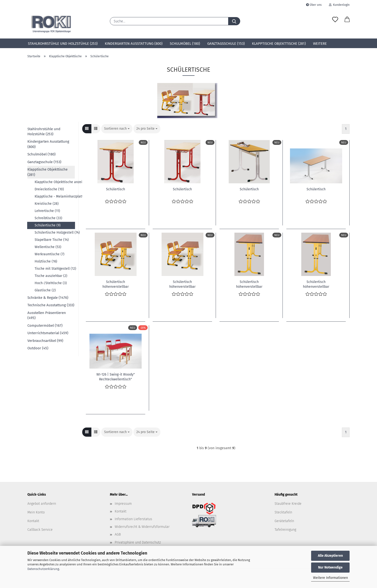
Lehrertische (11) (47, 211)
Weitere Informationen (330, 578)
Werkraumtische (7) (50, 254)
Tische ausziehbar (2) (51, 276)
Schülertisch (116, 189)
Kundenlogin (339, 5)
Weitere (320, 44)
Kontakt (33, 521)
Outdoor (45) (38, 348)
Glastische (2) (45, 290)
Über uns (314, 5)
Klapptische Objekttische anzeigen (55, 182)
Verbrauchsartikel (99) (45, 341)
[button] (347, 20)
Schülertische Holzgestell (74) (55, 233)
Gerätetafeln (284, 521)
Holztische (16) (46, 261)
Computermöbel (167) (45, 326)
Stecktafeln (283, 512)
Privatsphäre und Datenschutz (138, 542)
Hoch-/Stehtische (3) (51, 283)
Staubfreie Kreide (288, 504)
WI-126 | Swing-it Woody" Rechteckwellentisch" (116, 377)
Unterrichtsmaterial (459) (48, 333)
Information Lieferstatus (133, 519)
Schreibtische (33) (48, 218)
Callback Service (40, 530)
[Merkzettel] (335, 20)
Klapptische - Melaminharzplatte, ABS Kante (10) (55, 196)
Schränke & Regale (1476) (48, 298)
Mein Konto (36, 512)
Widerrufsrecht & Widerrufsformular (142, 527)
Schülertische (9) (48, 225)
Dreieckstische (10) (49, 189)
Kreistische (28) (47, 204)
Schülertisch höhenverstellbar (116, 284)
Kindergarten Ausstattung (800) (134, 44)
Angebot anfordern (42, 504)
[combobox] (117, 129)
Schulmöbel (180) (185, 44)
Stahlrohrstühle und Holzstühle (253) (63, 44)
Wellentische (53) (48, 247)
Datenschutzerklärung (43, 569)
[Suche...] (234, 21)
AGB (118, 534)
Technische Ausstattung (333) (51, 305)
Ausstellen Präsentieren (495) (47, 315)
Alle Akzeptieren (330, 556)
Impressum (123, 504)
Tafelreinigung (285, 530)
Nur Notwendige (330, 567)
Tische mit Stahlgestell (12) (55, 269)
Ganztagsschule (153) (226, 44)
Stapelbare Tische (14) (52, 240)
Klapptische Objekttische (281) (279, 44)
